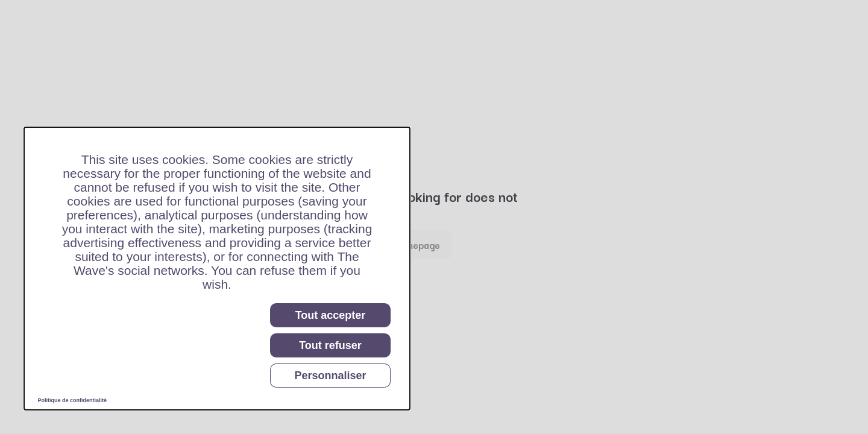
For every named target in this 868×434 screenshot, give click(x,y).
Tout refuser (330, 345)
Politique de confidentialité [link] (73, 400)
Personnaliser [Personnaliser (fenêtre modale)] (330, 376)
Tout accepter (331, 315)
